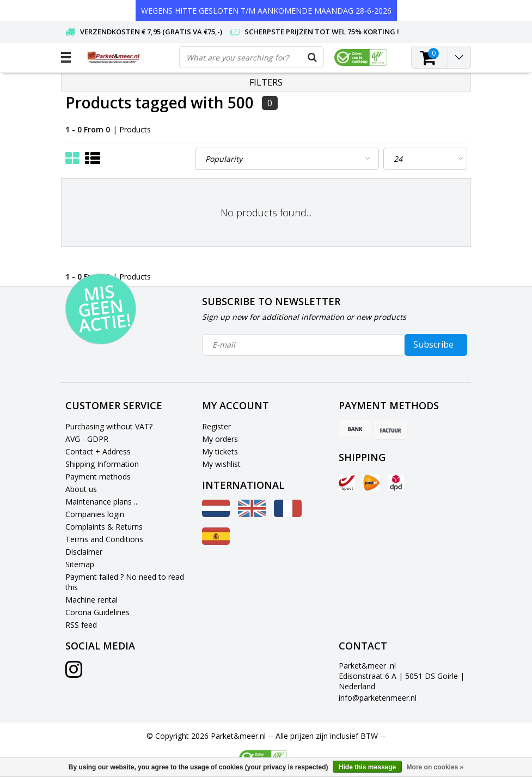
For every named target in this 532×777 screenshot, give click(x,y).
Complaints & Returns (104, 527)
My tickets (220, 451)
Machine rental (91, 600)
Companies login (95, 514)
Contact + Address (98, 451)
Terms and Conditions (104, 539)
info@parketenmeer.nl (378, 698)
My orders (220, 439)
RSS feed (81, 625)
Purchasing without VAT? (109, 426)
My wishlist (221, 464)
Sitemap (80, 564)
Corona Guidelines (97, 612)
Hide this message (367, 767)
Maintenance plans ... (102, 502)
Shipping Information (102, 464)
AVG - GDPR (87, 439)
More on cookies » (435, 767)
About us (81, 489)
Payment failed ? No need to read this (125, 582)
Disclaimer (84, 552)
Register (216, 426)
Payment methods (98, 476)
